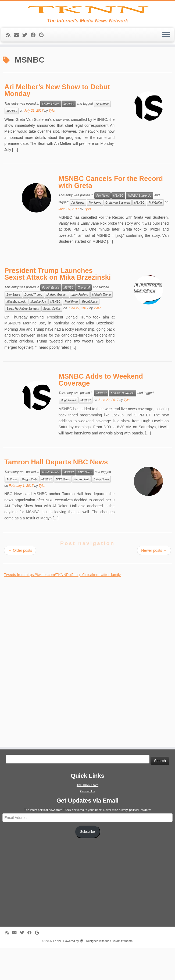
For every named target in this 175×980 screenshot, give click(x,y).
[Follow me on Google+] (43, 67)
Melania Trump (101, 327)
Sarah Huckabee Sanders (23, 341)
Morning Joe (38, 334)
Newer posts (154, 583)
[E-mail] (18, 67)
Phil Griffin (155, 235)
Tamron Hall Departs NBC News (56, 494)
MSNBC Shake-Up (140, 228)
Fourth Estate (51, 136)
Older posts (20, 583)
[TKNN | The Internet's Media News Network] (87, 26)
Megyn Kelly (29, 512)
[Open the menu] (166, 67)
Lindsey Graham (57, 327)
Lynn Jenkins (80, 327)
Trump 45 (84, 320)
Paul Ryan (71, 334)
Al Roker (12, 512)
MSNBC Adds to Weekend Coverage (101, 412)
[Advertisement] (44, 691)
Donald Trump (33, 327)
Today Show (101, 512)
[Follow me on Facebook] (35, 67)
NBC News (85, 505)
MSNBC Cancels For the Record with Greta (111, 214)
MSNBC (69, 136)
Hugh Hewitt (68, 433)
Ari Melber (102, 136)
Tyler (52, 143)
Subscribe (87, 864)
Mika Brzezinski (16, 334)
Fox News (103, 228)
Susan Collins (52, 341)
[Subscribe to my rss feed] (10, 67)
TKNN (57, 973)
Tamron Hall (81, 512)
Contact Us (87, 824)
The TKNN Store (87, 817)
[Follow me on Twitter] (26, 67)
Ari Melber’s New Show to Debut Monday (57, 122)
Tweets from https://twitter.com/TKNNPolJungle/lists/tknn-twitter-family (62, 607)
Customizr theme (121, 973)
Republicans (90, 334)
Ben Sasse (13, 327)
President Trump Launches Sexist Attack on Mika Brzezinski (58, 306)
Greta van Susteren (118, 235)
